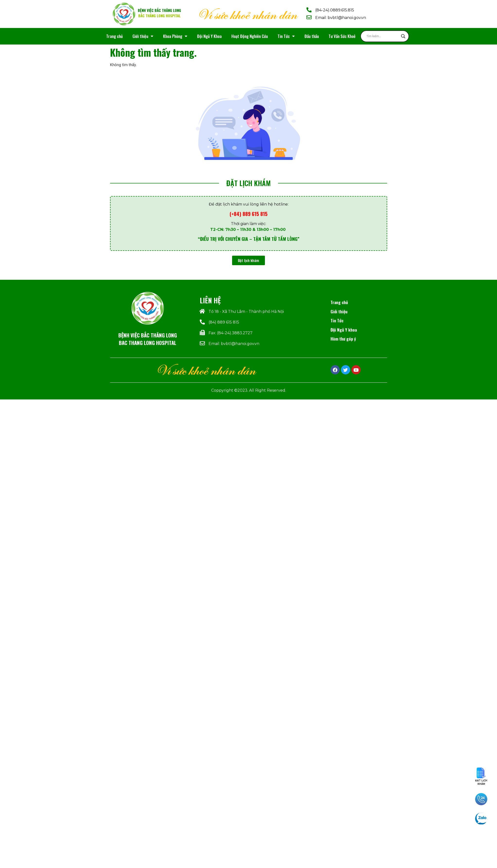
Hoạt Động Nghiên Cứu (250, 36)
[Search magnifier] (403, 36)
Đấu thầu (312, 36)
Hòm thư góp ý (343, 339)
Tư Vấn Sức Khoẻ (342, 36)
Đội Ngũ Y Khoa (209, 36)
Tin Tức (286, 36)
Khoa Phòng (175, 36)
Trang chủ (114, 36)
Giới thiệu (143, 36)
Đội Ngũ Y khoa (344, 330)
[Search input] (383, 36)
